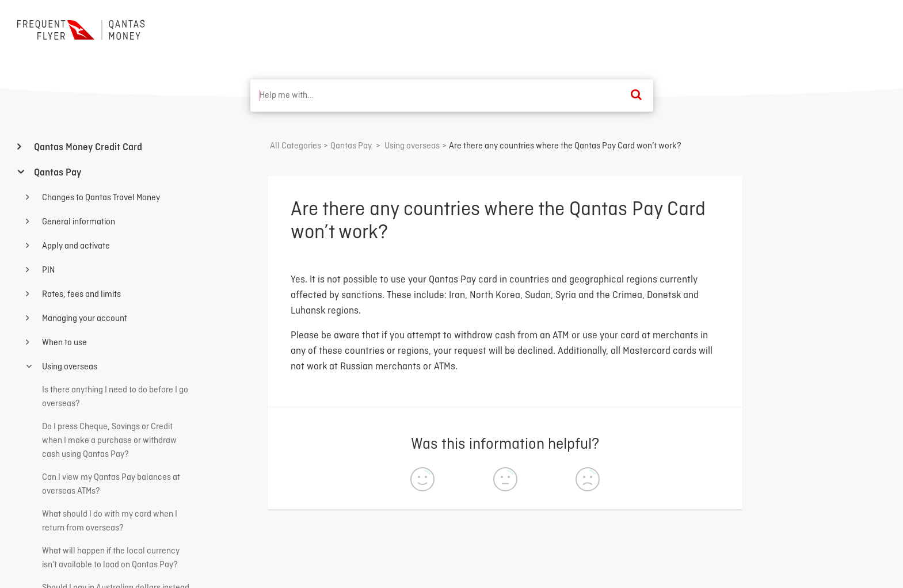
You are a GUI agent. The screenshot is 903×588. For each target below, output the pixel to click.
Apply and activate (75, 246)
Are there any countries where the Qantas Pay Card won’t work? (565, 146)
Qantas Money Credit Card (87, 148)
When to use (64, 343)
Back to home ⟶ (843, 28)
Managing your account (84, 319)
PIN (47, 270)
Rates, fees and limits (81, 295)
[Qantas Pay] (351, 146)
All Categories (296, 146)
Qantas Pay (56, 173)
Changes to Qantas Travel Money (100, 198)
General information (78, 222)
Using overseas (69, 367)
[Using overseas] (412, 146)
